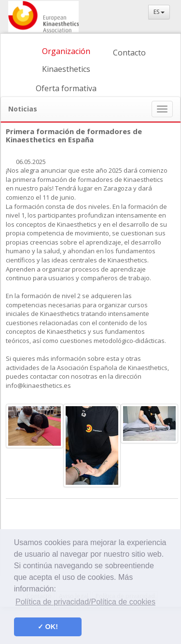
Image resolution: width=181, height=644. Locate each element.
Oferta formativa (66, 88)
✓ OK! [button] (48, 627)
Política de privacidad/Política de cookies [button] (85, 602)
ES (159, 12)
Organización (66, 51)
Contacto (129, 53)
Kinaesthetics (66, 69)
